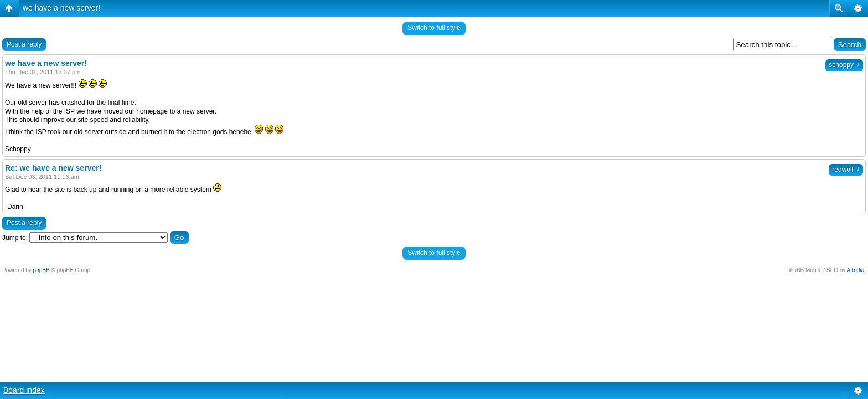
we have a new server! (61, 8)
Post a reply (24, 44)
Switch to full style (434, 28)
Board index (24, 390)
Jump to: (15, 238)
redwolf (846, 170)
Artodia (856, 270)
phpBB (42, 270)
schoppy (844, 65)
